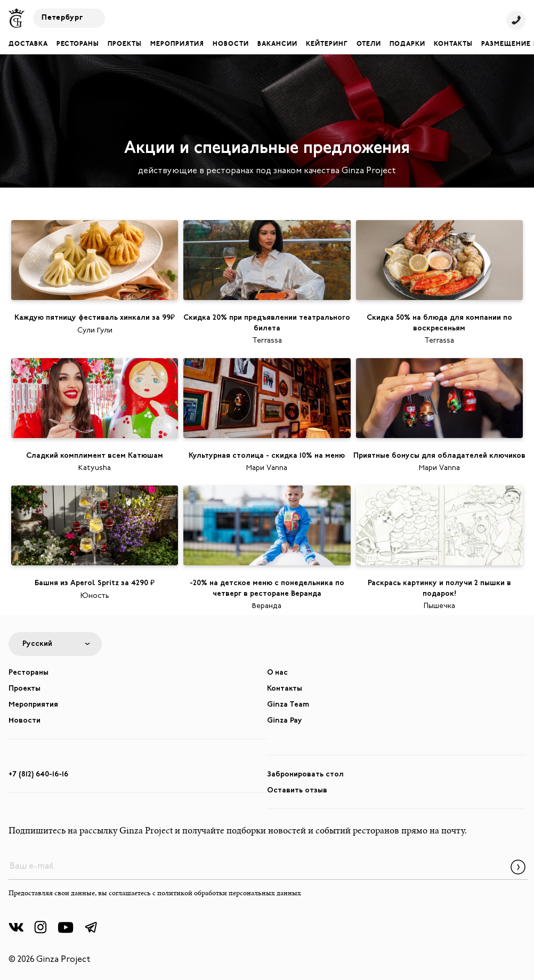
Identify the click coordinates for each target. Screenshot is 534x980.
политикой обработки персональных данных (229, 894)
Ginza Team (288, 705)
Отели (369, 44)
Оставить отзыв (297, 791)
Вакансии (277, 44)
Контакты (453, 44)
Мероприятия (177, 44)
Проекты (125, 44)
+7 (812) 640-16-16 (38, 775)
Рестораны (78, 44)
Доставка (28, 44)
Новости (231, 44)
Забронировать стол (305, 775)
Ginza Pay (285, 721)
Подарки (407, 44)
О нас (277, 673)
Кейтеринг (327, 44)
